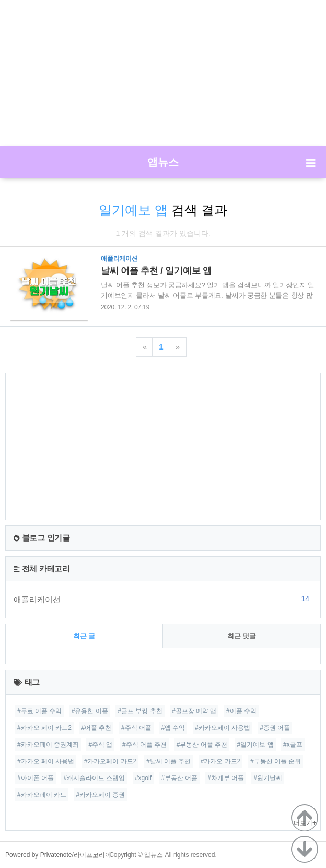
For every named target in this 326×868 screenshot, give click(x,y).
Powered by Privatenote (38, 855)
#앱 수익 (173, 728)
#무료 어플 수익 (39, 711)
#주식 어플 (136, 728)
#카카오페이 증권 (100, 795)
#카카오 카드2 (221, 761)
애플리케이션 (163, 599)
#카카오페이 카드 (42, 795)
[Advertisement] (163, 73)
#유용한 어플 (90, 711)
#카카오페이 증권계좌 (48, 745)
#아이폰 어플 (36, 778)
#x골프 (293, 745)
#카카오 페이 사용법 (46, 761)
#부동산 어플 (179, 778)
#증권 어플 (275, 728)
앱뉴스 (163, 162)
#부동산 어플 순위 (276, 761)
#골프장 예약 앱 (194, 711)
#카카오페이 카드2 (110, 761)
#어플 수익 (241, 711)
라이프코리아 (92, 855)
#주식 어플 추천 (144, 745)
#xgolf (143, 778)
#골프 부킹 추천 (140, 711)
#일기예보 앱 (255, 745)
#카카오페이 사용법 (223, 728)
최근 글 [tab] (84, 636)
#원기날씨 (268, 778)
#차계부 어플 (226, 778)
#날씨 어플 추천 (168, 761)
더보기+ (305, 823)
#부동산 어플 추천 (202, 745)
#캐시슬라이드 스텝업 (94, 778)
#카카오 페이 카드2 (44, 728)
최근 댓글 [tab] (242, 636)
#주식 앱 (100, 745)
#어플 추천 (96, 728)
